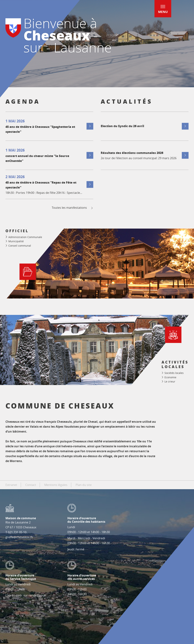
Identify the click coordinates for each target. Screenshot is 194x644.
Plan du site (84, 485)
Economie (170, 377)
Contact (31, 485)
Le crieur (170, 381)
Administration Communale (25, 237)
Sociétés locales (174, 373)
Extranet (11, 485)
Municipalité (16, 241)
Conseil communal (20, 246)
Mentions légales (56, 485)
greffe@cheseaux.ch (19, 537)
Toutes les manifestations (73, 208)
